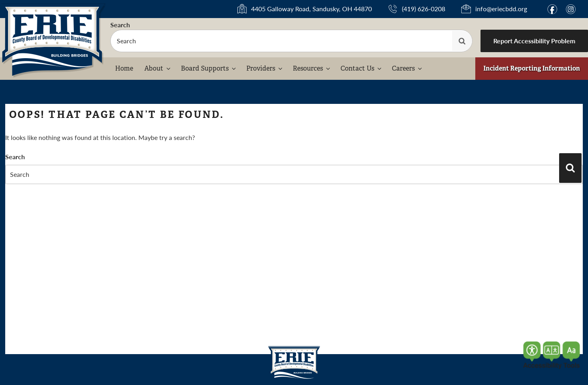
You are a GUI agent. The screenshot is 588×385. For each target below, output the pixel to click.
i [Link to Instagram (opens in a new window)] (572, 9)
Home (124, 68)
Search (120, 25)
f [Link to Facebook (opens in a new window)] (553, 9)
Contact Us (362, 68)
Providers (265, 68)
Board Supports (209, 68)
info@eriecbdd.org (501, 9)
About (158, 68)
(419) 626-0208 (424, 9)
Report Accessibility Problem (534, 41)
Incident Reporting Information (532, 68)
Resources (312, 68)
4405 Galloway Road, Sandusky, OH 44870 (311, 9)
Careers (408, 68)
